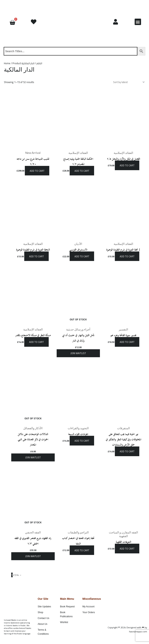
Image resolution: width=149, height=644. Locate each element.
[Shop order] (128, 82)
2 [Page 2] (14, 575)
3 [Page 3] (16, 575)
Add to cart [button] (37, 171)
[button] (138, 22)
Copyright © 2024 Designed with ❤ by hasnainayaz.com (127, 629)
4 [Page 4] (18, 575)
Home (7, 63)
